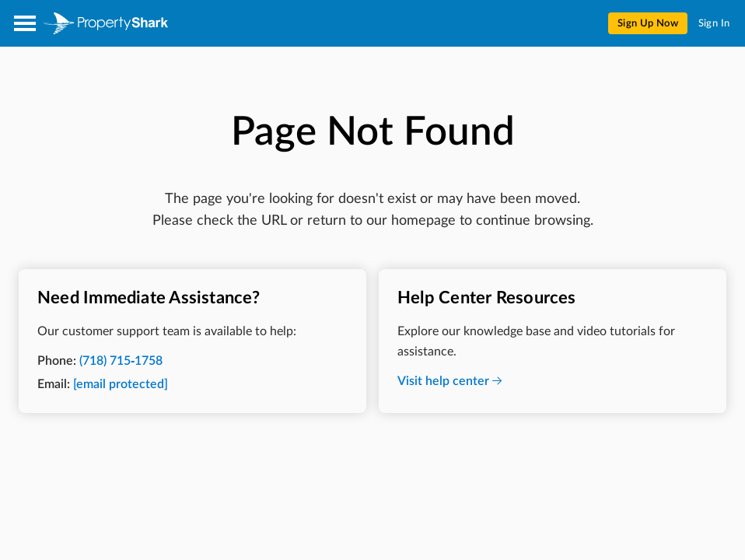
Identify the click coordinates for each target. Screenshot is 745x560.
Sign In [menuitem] (714, 24)
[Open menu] (25, 23)
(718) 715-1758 (121, 361)
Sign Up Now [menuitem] (648, 24)
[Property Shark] (106, 23)
